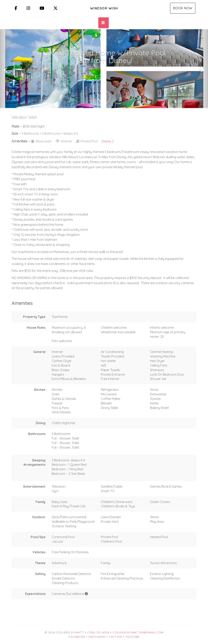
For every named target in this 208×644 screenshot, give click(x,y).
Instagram (97, 637)
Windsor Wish (104, 8)
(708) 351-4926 (98, 632)
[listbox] (104, 69)
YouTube (133, 637)
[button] (5, 69)
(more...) (108, 141)
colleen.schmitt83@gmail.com (138, 632)
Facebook (77, 637)
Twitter (115, 637)
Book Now (183, 8)
